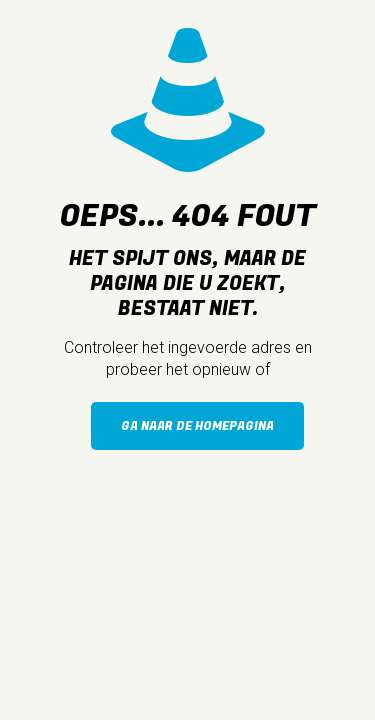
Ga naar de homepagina (197, 426)
